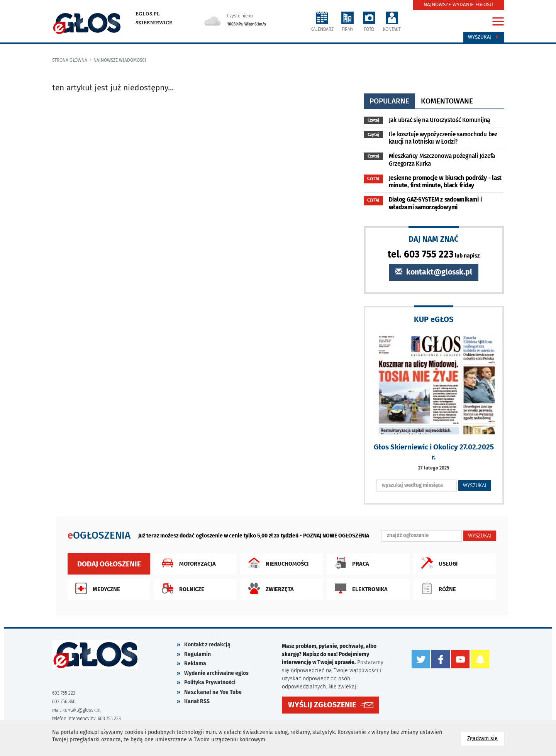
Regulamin (197, 654)
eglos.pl (148, 14)
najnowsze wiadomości (120, 60)
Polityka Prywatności (210, 682)
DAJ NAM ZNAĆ (434, 239)
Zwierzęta (269, 588)
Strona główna (70, 60)
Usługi (437, 563)
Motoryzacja (187, 563)
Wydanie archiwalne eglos (216, 673)
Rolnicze (181, 588)
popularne (389, 101)
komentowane (447, 101)
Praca (350, 563)
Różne (437, 588)
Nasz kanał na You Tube (213, 692)
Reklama (195, 664)
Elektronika (359, 588)
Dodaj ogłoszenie (109, 564)
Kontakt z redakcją (207, 645)
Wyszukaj (484, 37)
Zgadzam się (486, 738)
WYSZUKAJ (475, 485)
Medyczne (96, 588)
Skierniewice (154, 23)
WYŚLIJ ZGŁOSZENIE (322, 705)
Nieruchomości (276, 563)
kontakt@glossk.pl (434, 272)
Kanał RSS (197, 701)
